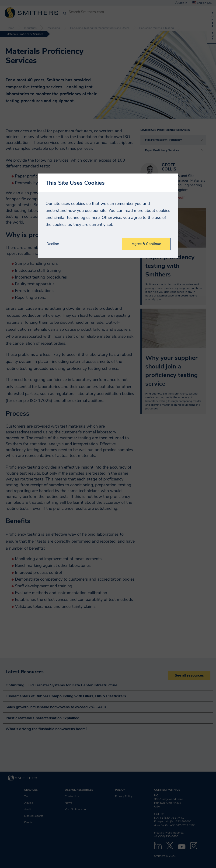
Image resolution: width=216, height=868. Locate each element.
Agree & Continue (146, 244)
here (96, 218)
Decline (53, 244)
